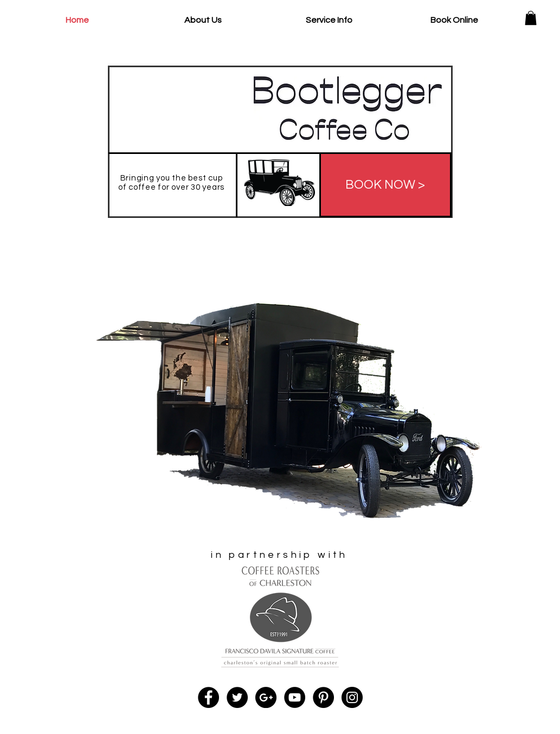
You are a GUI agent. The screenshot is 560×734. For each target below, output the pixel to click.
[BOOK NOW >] (385, 185)
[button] (531, 18)
